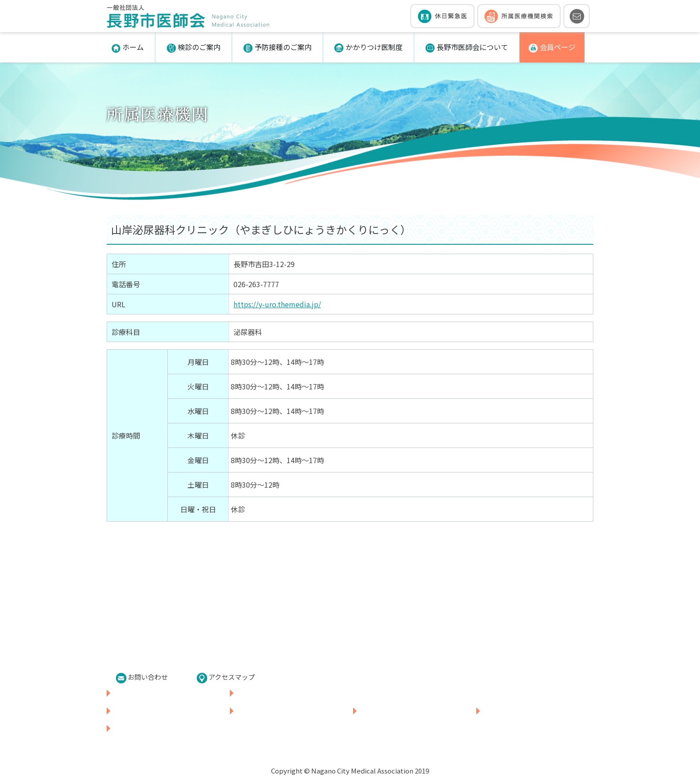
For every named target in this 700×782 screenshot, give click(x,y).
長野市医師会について (467, 47)
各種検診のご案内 (140, 711)
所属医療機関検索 (264, 693)
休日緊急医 (130, 693)
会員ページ (552, 47)
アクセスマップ (226, 678)
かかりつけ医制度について (401, 711)
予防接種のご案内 (277, 47)
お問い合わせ (142, 678)
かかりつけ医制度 (369, 47)
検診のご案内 (194, 47)
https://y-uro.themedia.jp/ (277, 304)
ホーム (127, 47)
